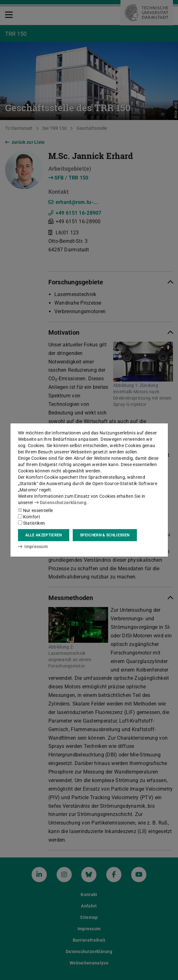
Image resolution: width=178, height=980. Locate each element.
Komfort (29, 517)
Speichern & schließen (105, 535)
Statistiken (32, 523)
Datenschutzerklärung (60, 503)
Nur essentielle (36, 510)
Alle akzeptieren (44, 535)
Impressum (33, 547)
